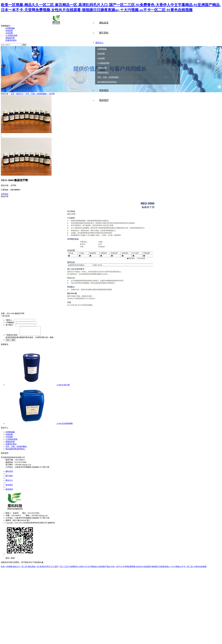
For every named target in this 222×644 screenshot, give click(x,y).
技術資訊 (104, 90)
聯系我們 (9, 491)
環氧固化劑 (102, 68)
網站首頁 (104, 23)
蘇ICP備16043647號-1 (22, 522)
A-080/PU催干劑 (63, 387)
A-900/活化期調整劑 (65, 425)
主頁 (12, 94)
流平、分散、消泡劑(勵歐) (108, 77)
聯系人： (10, 320)
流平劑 (52, 94)
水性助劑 (101, 59)
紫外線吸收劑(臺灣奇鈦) (107, 82)
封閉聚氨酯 (102, 49)
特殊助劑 (101, 54)
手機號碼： (11, 323)
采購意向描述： (12, 337)
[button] (111, 135)
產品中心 (104, 43)
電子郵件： (10, 325)
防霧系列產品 (103, 73)
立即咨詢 (5, 194)
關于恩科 (104, 33)
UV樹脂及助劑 (103, 63)
